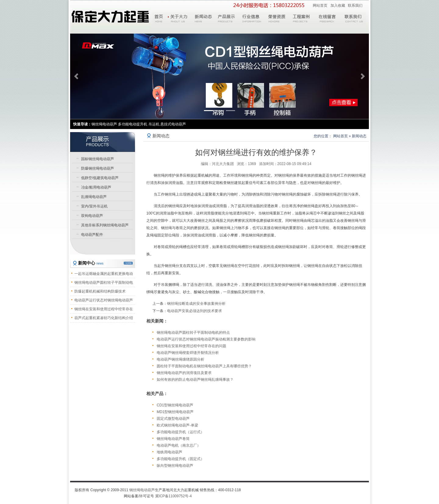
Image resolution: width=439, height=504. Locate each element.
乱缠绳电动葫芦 (94, 197)
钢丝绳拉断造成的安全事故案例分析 (196, 304)
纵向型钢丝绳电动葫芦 (175, 466)
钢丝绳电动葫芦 (142, 490)
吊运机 (154, 124)
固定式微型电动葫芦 (173, 419)
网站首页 (320, 5)
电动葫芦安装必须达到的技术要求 (195, 311)
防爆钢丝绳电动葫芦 (98, 168)
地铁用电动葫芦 (170, 452)
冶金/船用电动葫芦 (96, 187)
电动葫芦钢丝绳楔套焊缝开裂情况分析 (188, 353)
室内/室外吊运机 (94, 206)
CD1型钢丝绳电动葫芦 (175, 405)
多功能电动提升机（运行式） (180, 432)
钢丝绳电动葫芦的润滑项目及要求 (184, 373)
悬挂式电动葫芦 (173, 124)
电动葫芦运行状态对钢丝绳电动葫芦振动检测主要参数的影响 (206, 339)
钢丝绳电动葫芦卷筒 (173, 439)
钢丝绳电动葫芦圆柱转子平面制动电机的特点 (193, 333)
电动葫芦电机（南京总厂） (179, 445)
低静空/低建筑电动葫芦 (100, 178)
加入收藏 (338, 5)
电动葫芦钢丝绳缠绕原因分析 (180, 359)
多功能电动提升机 (133, 124)
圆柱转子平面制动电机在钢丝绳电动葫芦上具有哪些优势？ (204, 366)
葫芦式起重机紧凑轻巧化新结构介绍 (104, 318)
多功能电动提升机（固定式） (180, 459)
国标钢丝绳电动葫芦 (98, 159)
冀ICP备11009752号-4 (173, 496)
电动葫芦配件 (92, 235)
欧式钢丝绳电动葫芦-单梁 (177, 425)
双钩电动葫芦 (92, 216)
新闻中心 (91, 263)
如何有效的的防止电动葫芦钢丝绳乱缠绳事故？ (195, 380)
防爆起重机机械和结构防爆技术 (100, 291)
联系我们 (355, 5)
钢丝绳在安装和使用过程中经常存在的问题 (191, 346)
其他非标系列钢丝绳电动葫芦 (105, 225)
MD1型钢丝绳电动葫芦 (175, 412)
